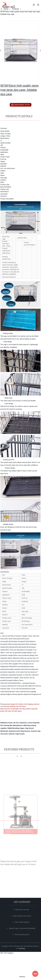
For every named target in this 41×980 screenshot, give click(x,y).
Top (35, 973)
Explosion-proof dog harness (19, 731)
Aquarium (23, 723)
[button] (34, 5)
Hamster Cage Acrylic (17, 734)
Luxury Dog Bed (33, 723)
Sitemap (22, 948)
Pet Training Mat (6, 725)
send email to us (21, 105)
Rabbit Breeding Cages (16, 728)
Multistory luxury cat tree (10, 723)
